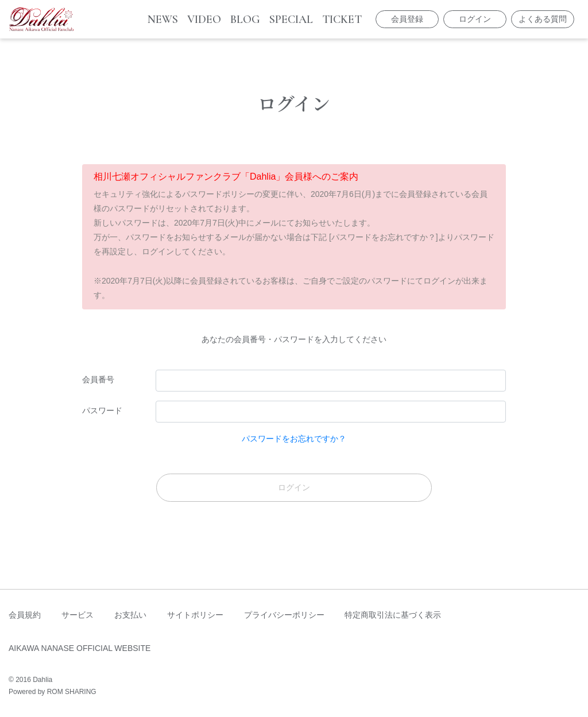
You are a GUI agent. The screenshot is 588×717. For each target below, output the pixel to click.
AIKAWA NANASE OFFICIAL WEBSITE (80, 648)
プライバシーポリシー (284, 615)
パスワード (102, 410)
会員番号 (98, 379)
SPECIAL (291, 20)
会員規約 (25, 615)
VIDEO (204, 20)
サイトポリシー (195, 615)
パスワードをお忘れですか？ (294, 439)
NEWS (163, 20)
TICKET (342, 20)
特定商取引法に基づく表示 (393, 615)
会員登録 (407, 19)
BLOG (245, 20)
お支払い (130, 615)
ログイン (475, 19)
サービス (78, 615)
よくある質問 (543, 19)
